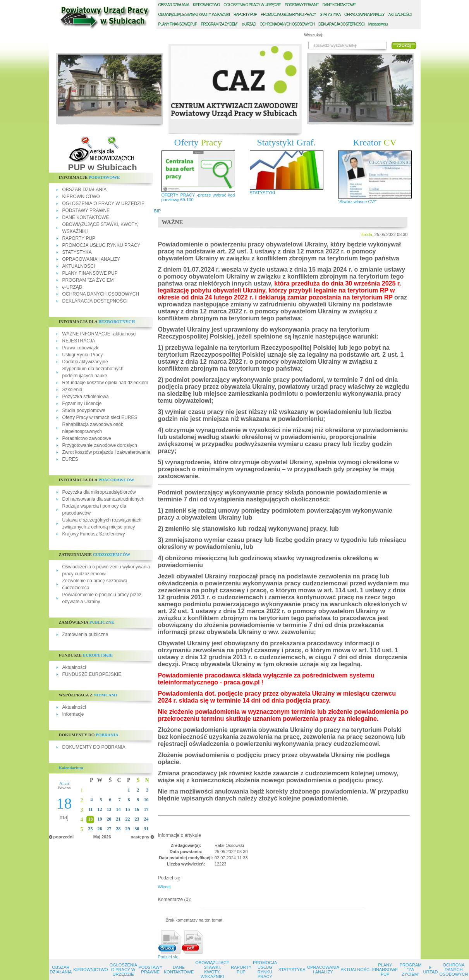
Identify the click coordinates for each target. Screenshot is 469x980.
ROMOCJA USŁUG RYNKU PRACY (288, 15)
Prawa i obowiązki (81, 348)
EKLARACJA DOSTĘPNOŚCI (341, 24)
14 (119, 809)
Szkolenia (72, 390)
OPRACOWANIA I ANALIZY (91, 259)
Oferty (198, 142)
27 (109, 829)
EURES (70, 459)
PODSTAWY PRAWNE (86, 210)
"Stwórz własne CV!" (357, 202)
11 (90, 809)
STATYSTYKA (77, 252)
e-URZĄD (72, 287)
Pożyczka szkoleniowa (86, 397)
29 (128, 829)
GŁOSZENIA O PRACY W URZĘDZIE (252, 5)
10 (146, 800)
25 (91, 829)
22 (128, 819)
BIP (158, 211)
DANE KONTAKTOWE (86, 217)
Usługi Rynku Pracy (83, 355)
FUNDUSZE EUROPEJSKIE (92, 674)
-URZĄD (249, 24)
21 (119, 819)
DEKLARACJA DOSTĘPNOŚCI (95, 301)
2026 (106, 837)
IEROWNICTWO (206, 5)
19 (100, 819)
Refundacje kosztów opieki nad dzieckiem (105, 383)
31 (146, 829)
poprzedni (64, 837)
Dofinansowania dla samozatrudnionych (103, 499)
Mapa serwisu (378, 24)
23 (137, 819)
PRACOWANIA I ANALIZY (364, 15)
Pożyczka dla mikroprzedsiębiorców (99, 492)
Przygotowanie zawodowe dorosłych (100, 445)
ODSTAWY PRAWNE (301, 5)
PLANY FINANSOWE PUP (90, 273)
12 (100, 809)
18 (91, 819)
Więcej (164, 887)
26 (100, 829)
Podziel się (168, 957)
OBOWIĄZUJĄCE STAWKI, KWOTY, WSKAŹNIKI (212, 970)
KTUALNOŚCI (400, 15)
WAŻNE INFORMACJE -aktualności (100, 334)
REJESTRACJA (79, 341)
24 (146, 819)
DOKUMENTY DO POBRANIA (94, 747)
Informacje (73, 714)
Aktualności (74, 667)
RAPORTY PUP (79, 238)
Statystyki (287, 142)
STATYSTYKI (263, 193)
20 (109, 819)
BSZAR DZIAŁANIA (174, 5)
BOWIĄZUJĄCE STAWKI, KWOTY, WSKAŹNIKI (194, 15)
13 (109, 809)
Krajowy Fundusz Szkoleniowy (94, 534)
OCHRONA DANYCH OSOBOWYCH (101, 294)
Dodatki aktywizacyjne (85, 362)
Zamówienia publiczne (85, 635)
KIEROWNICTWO (81, 197)
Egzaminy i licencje (82, 404)
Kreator (375, 142)
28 (119, 829)
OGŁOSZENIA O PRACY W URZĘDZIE (103, 204)
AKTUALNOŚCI (79, 266)
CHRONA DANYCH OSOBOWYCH (287, 24)
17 (146, 809)
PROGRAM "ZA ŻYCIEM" (89, 280)
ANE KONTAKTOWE (339, 5)
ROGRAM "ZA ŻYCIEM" (219, 24)
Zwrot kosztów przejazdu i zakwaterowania (106, 452)
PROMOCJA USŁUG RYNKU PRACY (101, 245)
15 (128, 809)
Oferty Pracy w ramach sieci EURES (100, 417)
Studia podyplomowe (84, 410)
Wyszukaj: (314, 35)
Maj (97, 837)
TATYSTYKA (330, 15)
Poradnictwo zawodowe (87, 438)
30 (137, 829)
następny (140, 837)
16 (137, 809)
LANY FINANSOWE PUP (178, 24)
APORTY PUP (245, 15)
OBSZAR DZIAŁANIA (85, 190)
